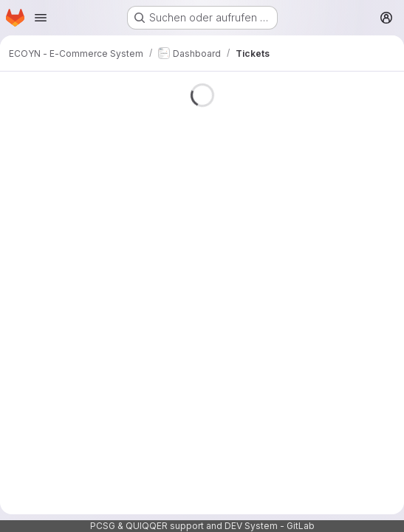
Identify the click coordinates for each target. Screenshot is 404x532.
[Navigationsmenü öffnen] (41, 18)
